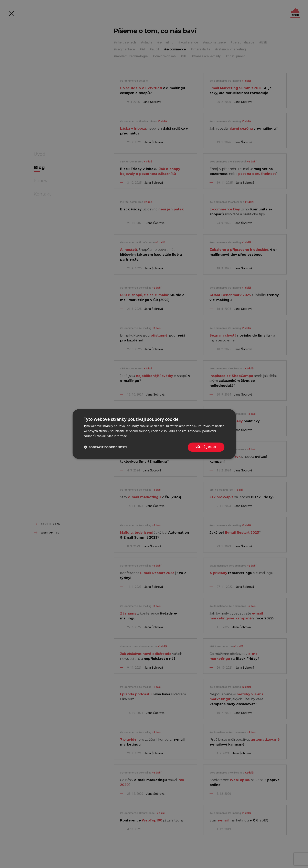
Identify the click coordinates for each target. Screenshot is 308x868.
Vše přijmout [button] (206, 447)
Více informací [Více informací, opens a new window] (117, 436)
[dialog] (154, 434)
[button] (105, 447)
